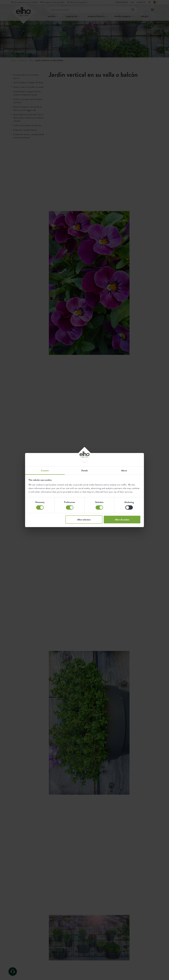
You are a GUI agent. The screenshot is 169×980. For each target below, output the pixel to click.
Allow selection (84, 519)
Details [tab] (85, 470)
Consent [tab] (45, 470)
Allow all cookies (122, 519)
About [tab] (124, 470)
